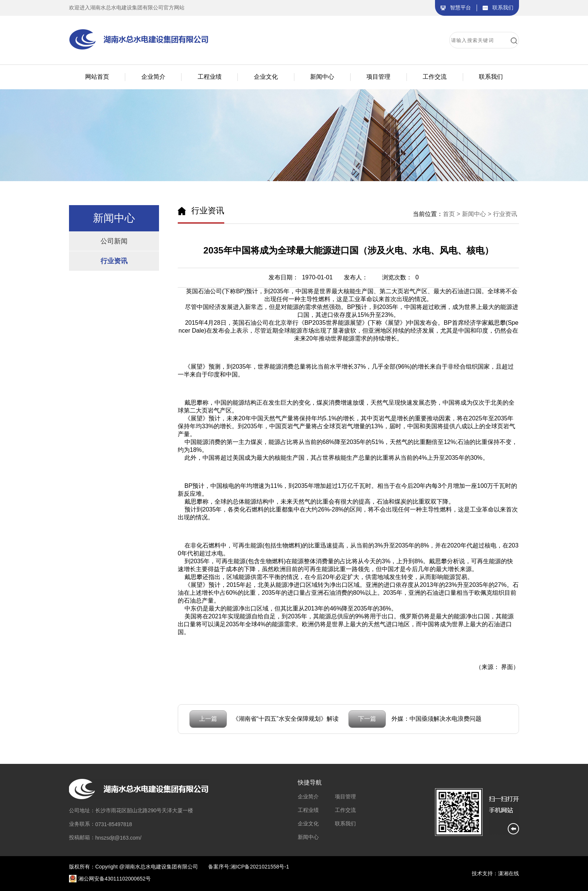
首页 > (451, 214)
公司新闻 (114, 241)
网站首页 (97, 77)
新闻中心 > (477, 214)
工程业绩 (308, 810)
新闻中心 (308, 837)
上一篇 (208, 719)
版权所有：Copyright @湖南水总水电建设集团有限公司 (133, 867)
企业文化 (308, 823)
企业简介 (308, 796)
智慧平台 (460, 7)
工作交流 (345, 810)
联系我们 (345, 823)
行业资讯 (114, 261)
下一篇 (367, 719)
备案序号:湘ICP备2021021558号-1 (249, 867)
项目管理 (345, 796)
